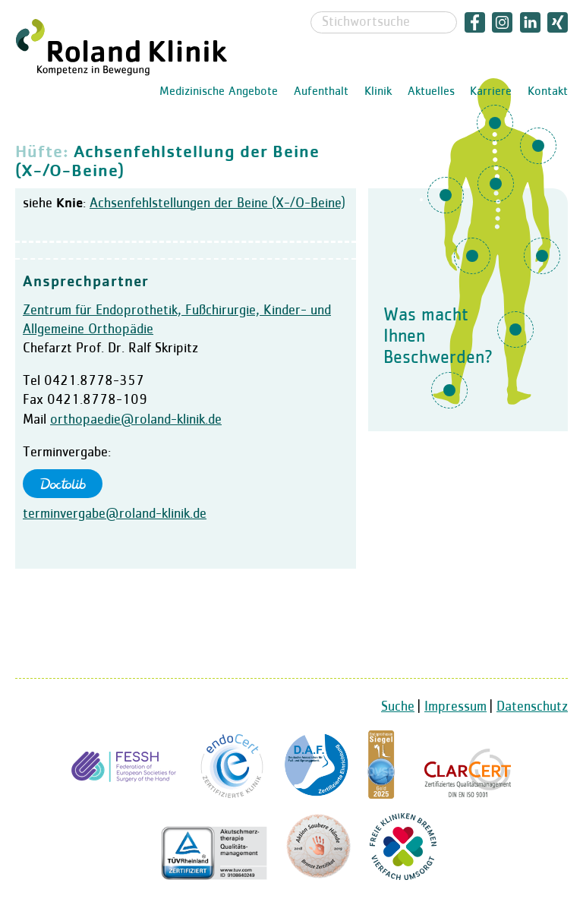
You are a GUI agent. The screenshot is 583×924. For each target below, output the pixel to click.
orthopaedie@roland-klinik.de (136, 420)
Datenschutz (532, 707)
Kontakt (548, 92)
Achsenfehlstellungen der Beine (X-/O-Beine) (217, 203)
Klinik (378, 92)
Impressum (455, 707)
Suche (398, 707)
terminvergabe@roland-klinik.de (115, 514)
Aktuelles (431, 92)
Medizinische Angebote (219, 92)
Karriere (491, 92)
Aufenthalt (321, 92)
